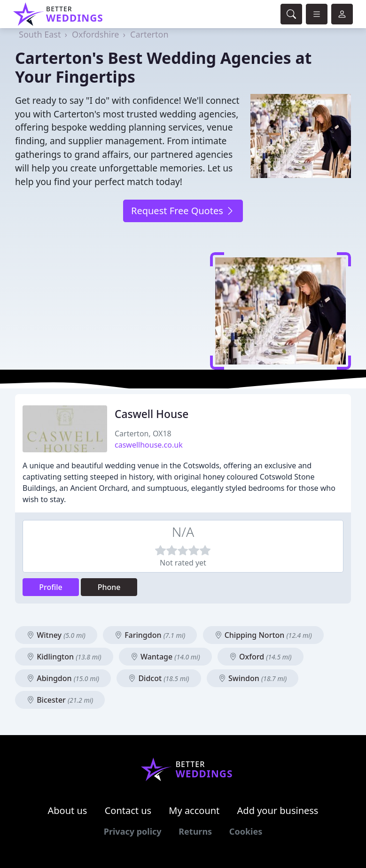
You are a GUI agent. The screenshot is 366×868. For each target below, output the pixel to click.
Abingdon (63, 678)
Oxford (261, 657)
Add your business (278, 810)
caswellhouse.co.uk (149, 445)
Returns (195, 831)
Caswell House (152, 414)
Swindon (253, 678)
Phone (109, 587)
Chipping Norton (263, 635)
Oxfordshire (95, 34)
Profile (51, 587)
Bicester (60, 700)
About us (68, 810)
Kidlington (64, 657)
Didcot (159, 678)
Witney (56, 635)
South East (40, 34)
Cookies (246, 831)
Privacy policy (133, 831)
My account (194, 810)
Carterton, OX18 (143, 434)
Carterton (149, 34)
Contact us (128, 810)
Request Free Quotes (183, 211)
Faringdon (150, 635)
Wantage (165, 657)
